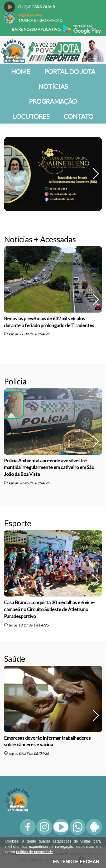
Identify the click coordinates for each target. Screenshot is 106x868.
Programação (53, 101)
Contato (78, 116)
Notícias (53, 86)
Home (21, 71)
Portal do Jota (70, 71)
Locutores (31, 116)
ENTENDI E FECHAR (76, 862)
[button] (96, 174)
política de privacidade (34, 852)
